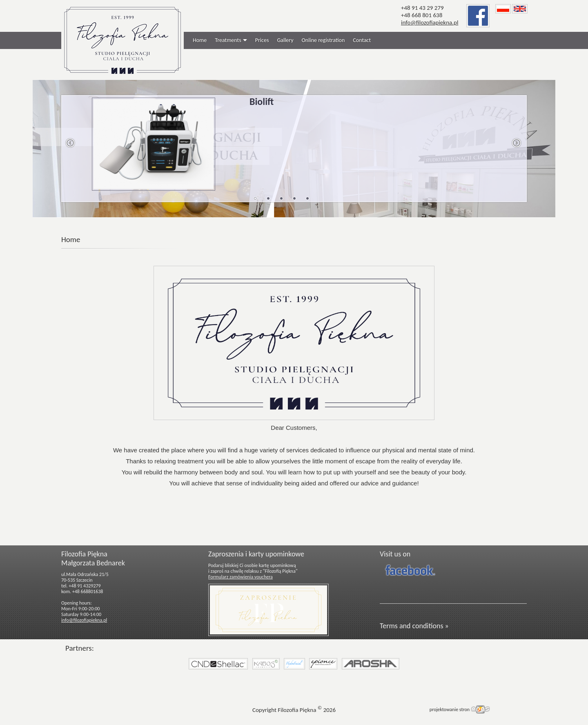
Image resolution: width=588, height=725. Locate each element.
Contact (362, 40)
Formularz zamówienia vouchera (241, 577)
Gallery (285, 40)
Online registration (323, 40)
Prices (262, 40)
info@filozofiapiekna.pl (430, 22)
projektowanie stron (450, 709)
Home (200, 40)
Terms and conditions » (414, 626)
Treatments (228, 40)
